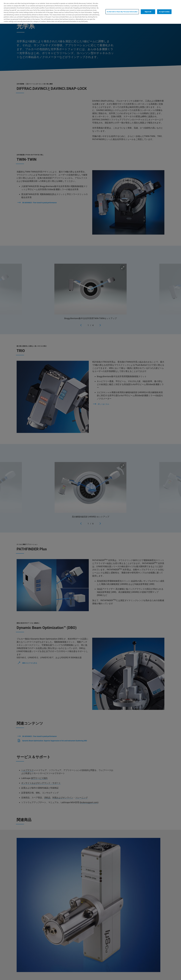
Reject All (148, 12)
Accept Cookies (164, 12)
